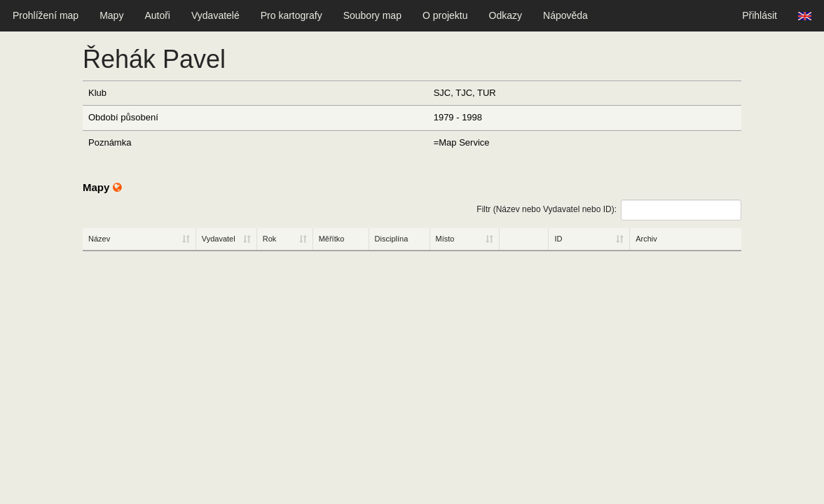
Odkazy (506, 15)
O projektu (445, 15)
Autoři (157, 15)
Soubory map (372, 15)
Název (99, 239)
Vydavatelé (215, 15)
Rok (270, 239)
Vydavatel (219, 239)
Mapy (111, 15)
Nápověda (565, 15)
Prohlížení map (46, 15)
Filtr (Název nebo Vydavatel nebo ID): (609, 210)
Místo (445, 239)
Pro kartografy (291, 15)
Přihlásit (760, 15)
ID (558, 239)
